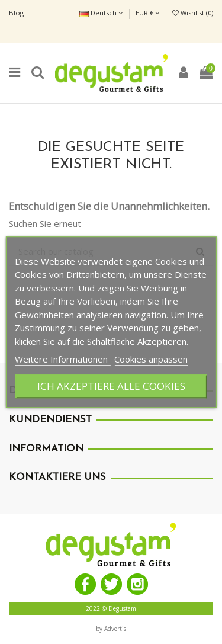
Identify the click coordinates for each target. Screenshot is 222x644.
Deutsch (101, 13)
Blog (16, 13)
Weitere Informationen (62, 359)
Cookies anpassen (151, 359)
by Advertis (111, 629)
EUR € (147, 13)
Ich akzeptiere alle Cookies (111, 386)
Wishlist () (193, 13)
